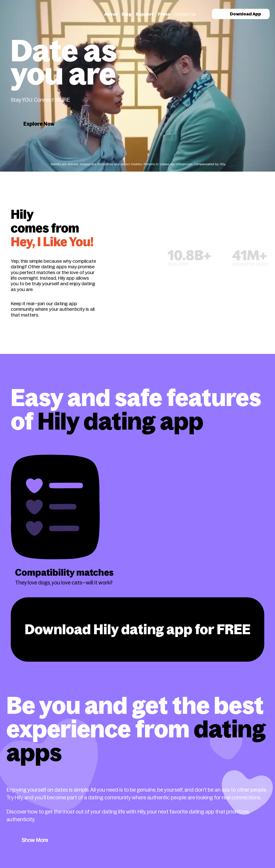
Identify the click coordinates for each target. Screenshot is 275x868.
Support (145, 14)
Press (164, 14)
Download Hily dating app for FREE (138, 629)
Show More (35, 840)
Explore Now (39, 124)
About (111, 14)
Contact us (185, 14)
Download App (241, 14)
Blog (127, 14)
